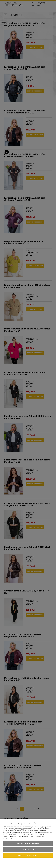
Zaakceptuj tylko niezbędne (28, 844)
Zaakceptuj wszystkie (28, 855)
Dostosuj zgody (28, 849)
